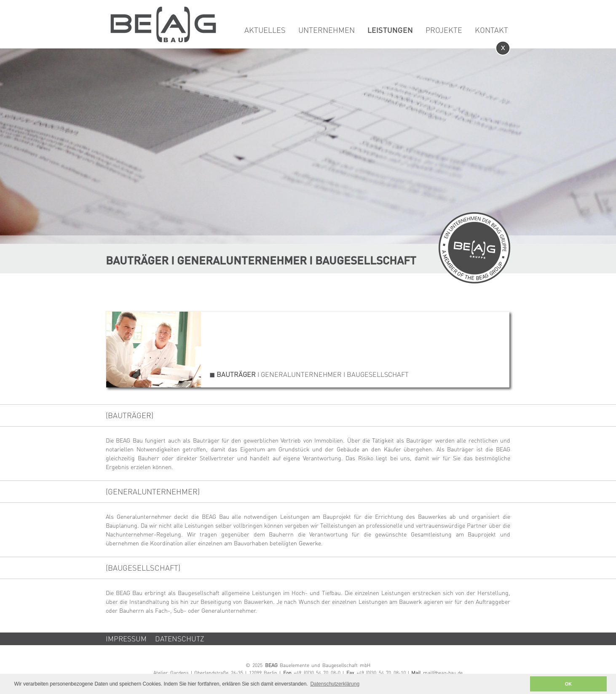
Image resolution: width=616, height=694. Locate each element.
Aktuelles (265, 31)
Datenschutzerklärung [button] (335, 684)
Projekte (444, 31)
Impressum (126, 639)
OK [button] (568, 684)
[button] (521, 684)
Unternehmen (327, 31)
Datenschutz (180, 639)
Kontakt (491, 31)
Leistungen (390, 31)
